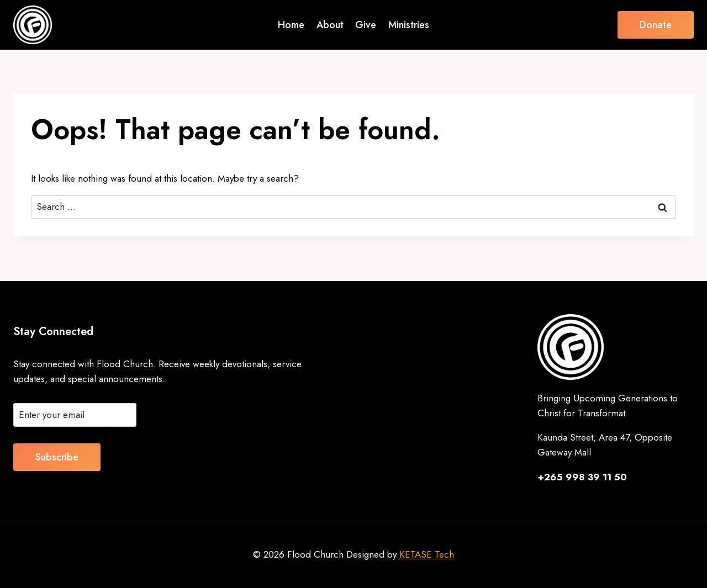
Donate (656, 25)
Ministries (409, 25)
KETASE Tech (427, 554)
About (330, 25)
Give (366, 25)
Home (291, 25)
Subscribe (57, 457)
